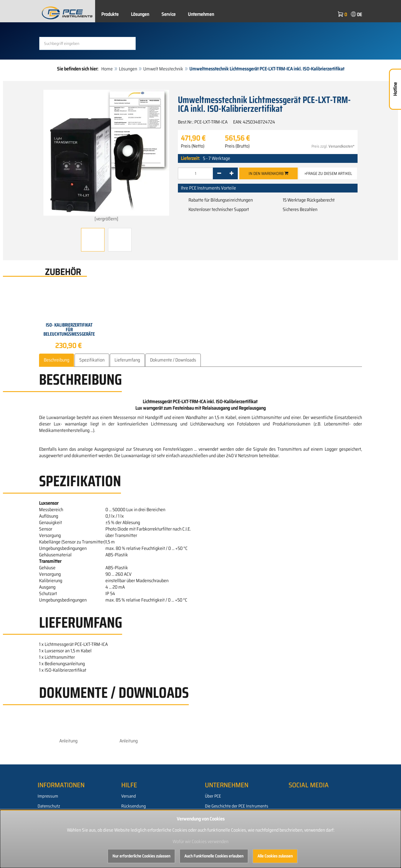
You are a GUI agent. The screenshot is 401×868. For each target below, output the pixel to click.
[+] (231, 173)
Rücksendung (134, 806)
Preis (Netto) (193, 146)
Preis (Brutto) (237, 146)
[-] (219, 173)
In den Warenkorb (268, 173)
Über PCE (213, 796)
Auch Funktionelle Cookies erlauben (214, 856)
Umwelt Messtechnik (163, 69)
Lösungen (140, 14)
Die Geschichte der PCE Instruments (237, 806)
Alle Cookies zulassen (275, 856)
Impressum (48, 796)
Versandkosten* (342, 146)
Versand (129, 796)
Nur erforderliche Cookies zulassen (141, 856)
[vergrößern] (106, 156)
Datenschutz (49, 806)
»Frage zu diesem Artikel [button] (328, 173)
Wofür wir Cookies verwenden (201, 841)
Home (107, 69)
